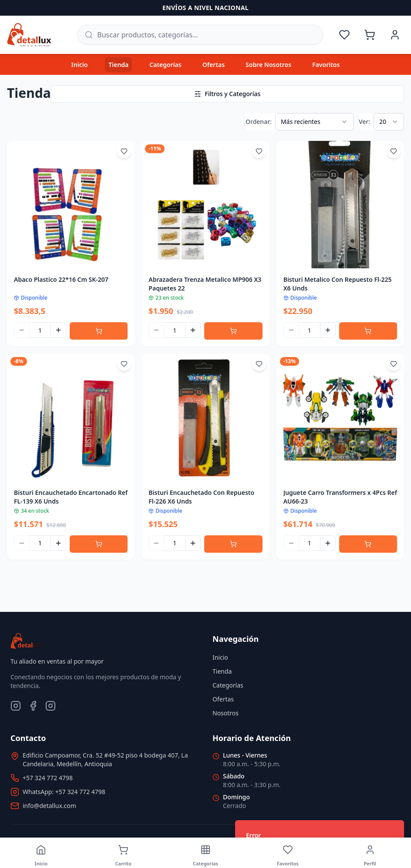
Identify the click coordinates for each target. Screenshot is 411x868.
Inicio (80, 65)
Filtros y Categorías (227, 94)
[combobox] (314, 122)
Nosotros (226, 713)
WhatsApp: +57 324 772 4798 (64, 792)
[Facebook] (33, 706)
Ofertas (214, 65)
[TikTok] (51, 706)
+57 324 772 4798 (48, 778)
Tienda (118, 65)
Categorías (165, 65)
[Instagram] (16, 706)
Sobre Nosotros (268, 65)
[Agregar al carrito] (99, 331)
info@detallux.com (49, 806)
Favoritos (326, 65)
